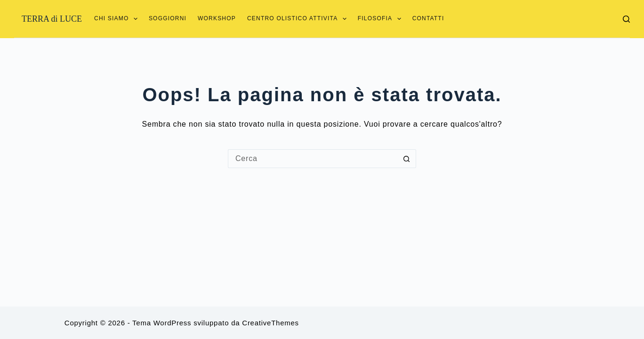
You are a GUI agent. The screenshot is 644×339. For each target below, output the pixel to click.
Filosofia (379, 19)
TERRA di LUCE (52, 19)
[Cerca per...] (313, 159)
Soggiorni (168, 18)
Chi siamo (116, 19)
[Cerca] (626, 19)
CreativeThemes (270, 323)
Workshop (217, 18)
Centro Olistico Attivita (297, 19)
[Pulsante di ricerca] (407, 159)
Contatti (428, 18)
